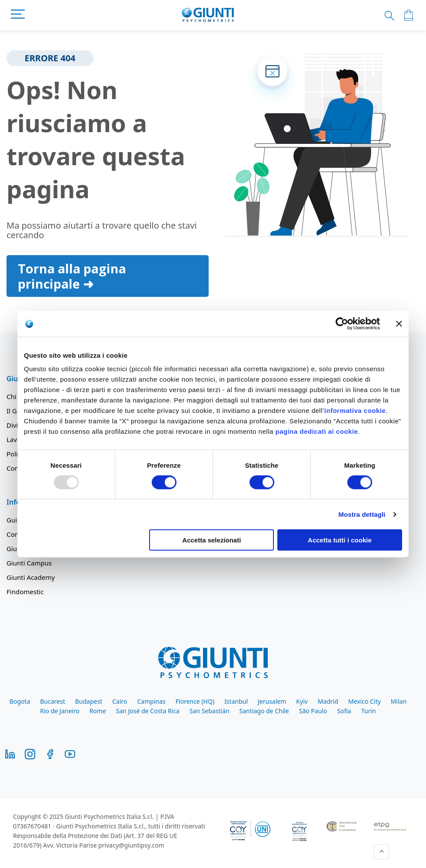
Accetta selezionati (211, 540)
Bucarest (52, 701)
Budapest (89, 701)
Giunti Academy (31, 577)
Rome (98, 711)
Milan (399, 701)
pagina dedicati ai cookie (316, 431)
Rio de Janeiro (60, 711)
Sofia (344, 711)
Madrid (328, 701)
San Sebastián (210, 711)
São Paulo (313, 711)
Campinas (151, 701)
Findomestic (25, 592)
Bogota (20, 701)
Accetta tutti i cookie (340, 540)
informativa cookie (355, 411)
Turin (369, 711)
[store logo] (208, 15)
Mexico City (364, 701)
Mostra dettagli (362, 514)
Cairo (120, 701)
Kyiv (302, 701)
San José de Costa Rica (148, 711)
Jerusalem (272, 701)
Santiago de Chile (264, 711)
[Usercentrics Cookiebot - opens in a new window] (342, 323)
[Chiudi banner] (399, 323)
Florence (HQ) (195, 701)
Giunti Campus (29, 563)
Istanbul (236, 701)
